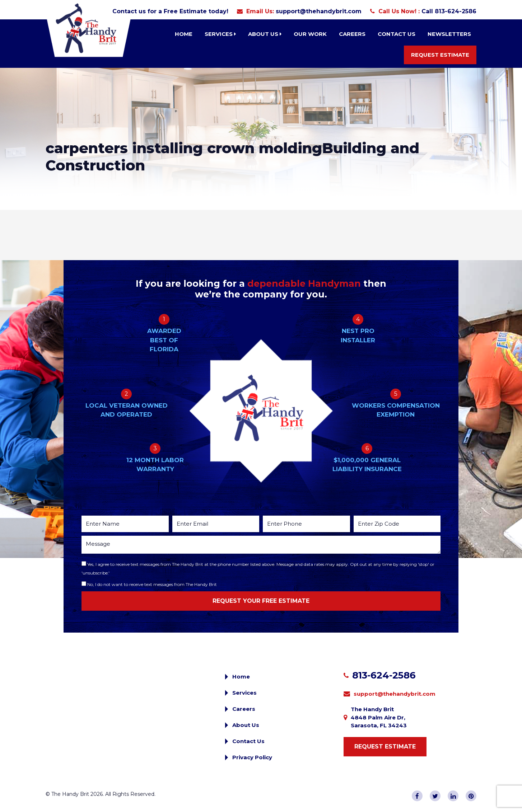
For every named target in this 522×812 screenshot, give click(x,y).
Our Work (310, 34)
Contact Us (397, 34)
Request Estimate (440, 55)
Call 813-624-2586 (449, 11)
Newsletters (449, 34)
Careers (352, 34)
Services (220, 34)
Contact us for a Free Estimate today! (170, 11)
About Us (265, 34)
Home (184, 34)
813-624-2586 (384, 675)
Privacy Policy (252, 757)
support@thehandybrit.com (319, 11)
